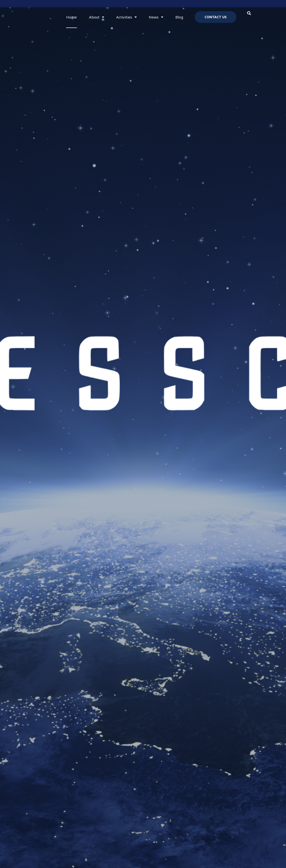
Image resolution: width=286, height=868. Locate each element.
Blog (179, 17)
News (156, 17)
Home (71, 17)
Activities (126, 17)
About (97, 17)
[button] (249, 13)
